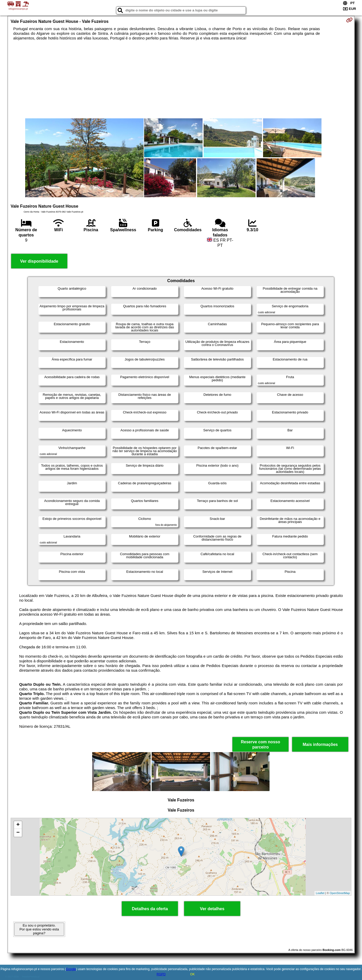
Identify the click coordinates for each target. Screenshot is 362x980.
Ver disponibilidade (39, 261)
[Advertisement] (181, 79)
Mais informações (320, 744)
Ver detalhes (212, 909)
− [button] (18, 833)
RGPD (161, 974)
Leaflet (320, 893)
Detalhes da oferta (150, 909)
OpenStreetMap (340, 893)
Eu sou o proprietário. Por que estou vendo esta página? (39, 929)
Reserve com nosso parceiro (261, 744)
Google (71, 969)
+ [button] (18, 825)
